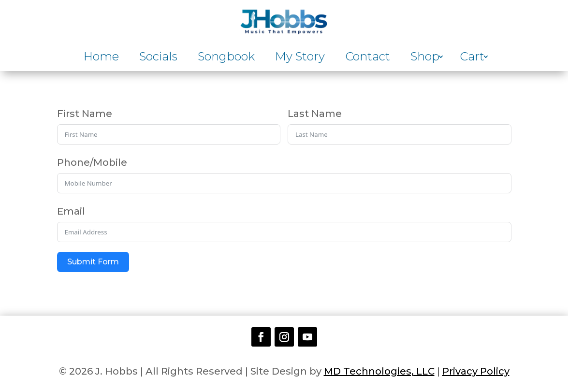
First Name (85, 114)
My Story (300, 58)
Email (71, 211)
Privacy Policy (476, 371)
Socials (158, 58)
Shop (425, 58)
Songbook (226, 58)
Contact (368, 58)
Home (101, 58)
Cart (472, 58)
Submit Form (93, 262)
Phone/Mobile (92, 162)
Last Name (315, 114)
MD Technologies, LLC (379, 371)
